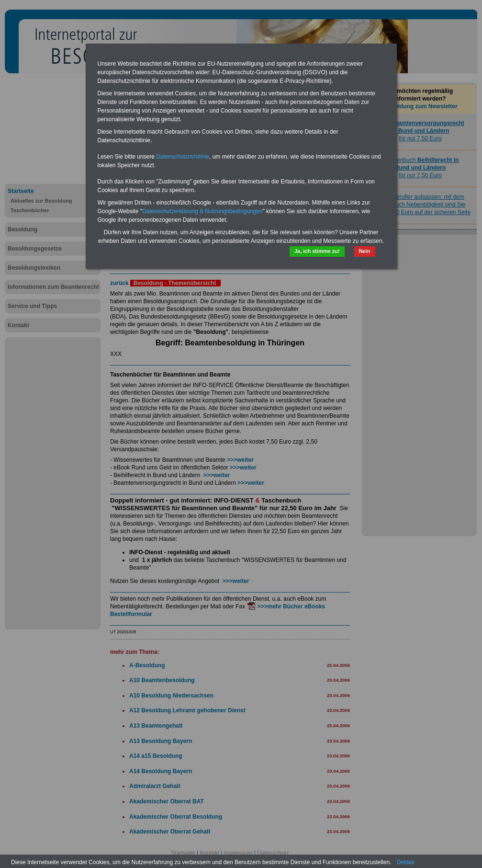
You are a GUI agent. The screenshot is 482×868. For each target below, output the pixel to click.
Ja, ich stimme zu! (317, 251)
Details (406, 862)
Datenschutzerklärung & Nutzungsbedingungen (202, 211)
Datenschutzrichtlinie (183, 157)
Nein (365, 251)
